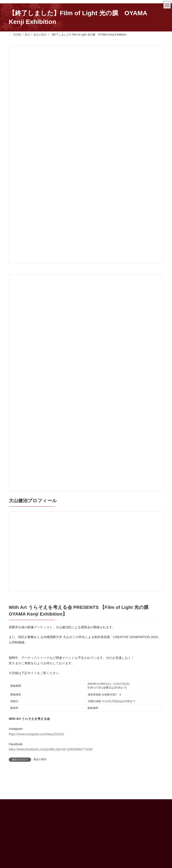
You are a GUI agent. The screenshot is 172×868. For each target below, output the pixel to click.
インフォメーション (104, 850)
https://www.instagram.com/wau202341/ (36, 734)
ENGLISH (98, 858)
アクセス (97, 842)
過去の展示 (40, 759)
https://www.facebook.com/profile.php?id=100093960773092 (51, 749)
